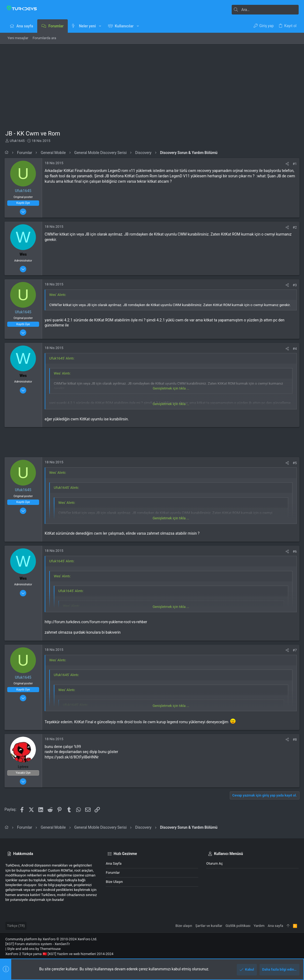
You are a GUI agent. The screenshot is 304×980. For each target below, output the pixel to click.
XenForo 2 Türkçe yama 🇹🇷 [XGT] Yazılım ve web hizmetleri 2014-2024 (59, 954)
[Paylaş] (286, 164)
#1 (294, 164)
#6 (294, 551)
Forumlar (113, 873)
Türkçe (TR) (16, 926)
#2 (294, 227)
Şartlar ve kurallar (209, 926)
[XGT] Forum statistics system (38, 944)
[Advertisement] (152, 84)
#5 (294, 463)
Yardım (259, 926)
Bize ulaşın (114, 882)
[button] (100, 26)
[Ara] (265, 10)
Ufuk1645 (17, 141)
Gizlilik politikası (238, 926)
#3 (294, 285)
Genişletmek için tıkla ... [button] (171, 388)
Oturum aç (215, 863)
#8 (294, 739)
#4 (294, 349)
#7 (294, 650)
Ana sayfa (114, 863)
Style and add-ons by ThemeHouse (34, 949)
